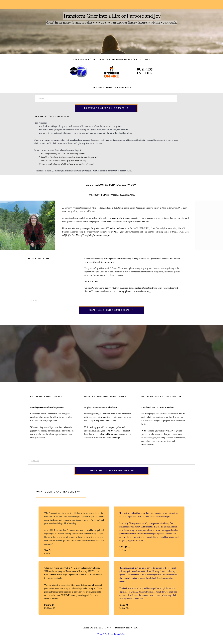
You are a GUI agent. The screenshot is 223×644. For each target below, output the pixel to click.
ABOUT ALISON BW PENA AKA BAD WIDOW (111, 185)
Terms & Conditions (106, 636)
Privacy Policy (120, 636)
